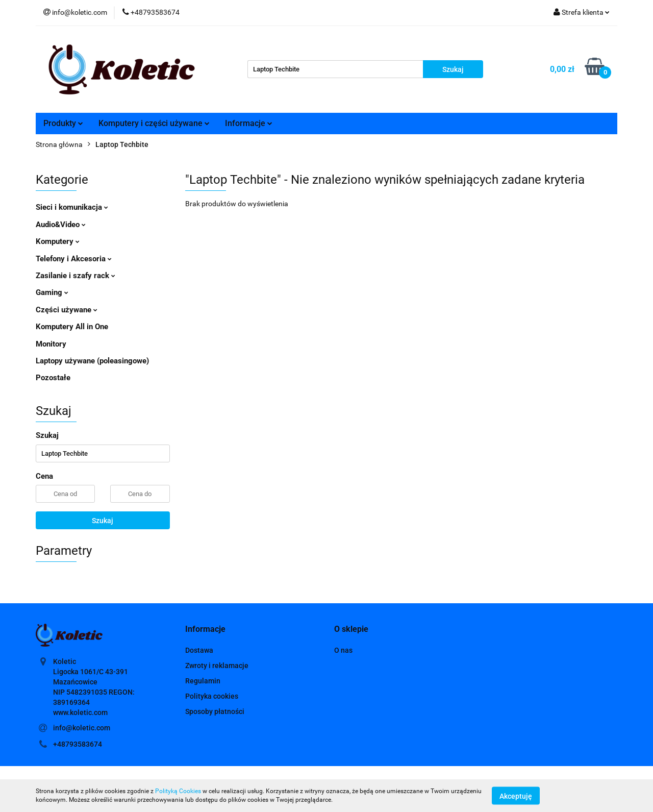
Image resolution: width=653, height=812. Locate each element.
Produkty (63, 123)
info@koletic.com (82, 728)
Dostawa (199, 650)
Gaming (52, 292)
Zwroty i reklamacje (217, 666)
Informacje (249, 123)
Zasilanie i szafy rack (76, 276)
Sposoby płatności (215, 711)
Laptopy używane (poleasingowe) (92, 361)
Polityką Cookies (178, 791)
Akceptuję (516, 796)
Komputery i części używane (154, 123)
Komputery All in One (72, 327)
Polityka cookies (212, 696)
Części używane (67, 310)
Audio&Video (61, 225)
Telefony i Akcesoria (74, 259)
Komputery (58, 241)
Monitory (51, 344)
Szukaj (103, 521)
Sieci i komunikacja (72, 207)
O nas (343, 650)
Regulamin (203, 681)
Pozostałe (53, 378)
